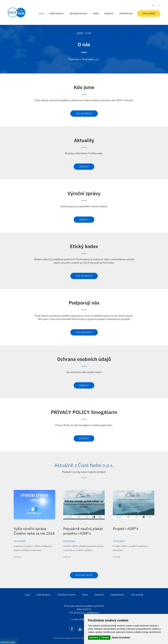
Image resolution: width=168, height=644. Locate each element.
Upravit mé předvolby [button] (121, 638)
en (159, 5)
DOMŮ (80, 33)
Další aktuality (84, 575)
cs (153, 5)
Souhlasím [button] (94, 638)
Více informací (84, 113)
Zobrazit (84, 167)
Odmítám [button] (105, 638)
